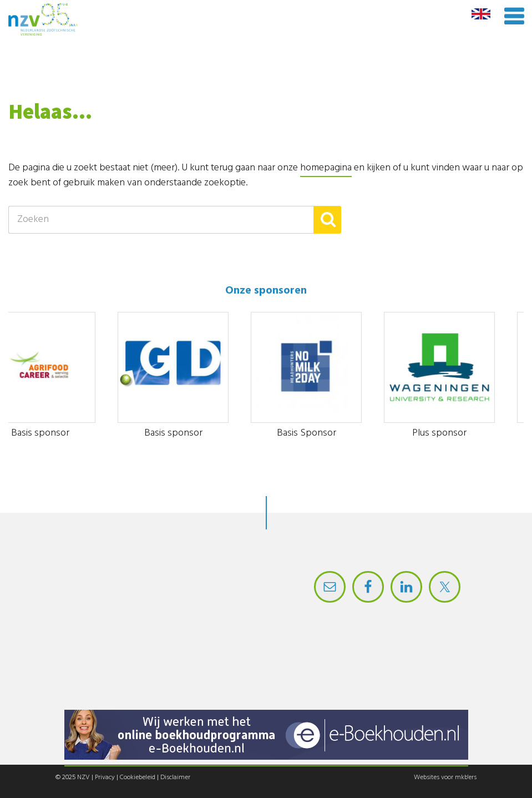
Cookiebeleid (138, 777)
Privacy (105, 777)
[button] (327, 220)
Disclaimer (175, 777)
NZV (83, 777)
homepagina (326, 168)
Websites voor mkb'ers (445, 777)
